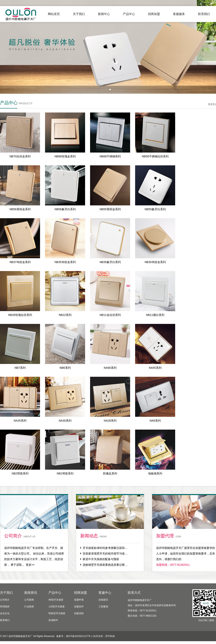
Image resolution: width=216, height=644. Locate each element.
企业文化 (5, 613)
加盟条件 (79, 607)
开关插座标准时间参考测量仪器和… (105, 548)
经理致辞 (5, 607)
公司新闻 (29, 600)
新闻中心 (104, 14)
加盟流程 (79, 613)
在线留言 (103, 600)
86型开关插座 (56, 600)
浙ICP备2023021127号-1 (79, 636)
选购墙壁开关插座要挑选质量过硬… (105, 565)
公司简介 (5, 600)
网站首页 (54, 14)
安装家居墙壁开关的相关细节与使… (105, 554)
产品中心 (129, 14)
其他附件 (53, 620)
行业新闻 (29, 607)
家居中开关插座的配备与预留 (101, 559)
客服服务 (179, 14)
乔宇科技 (110, 636)
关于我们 (79, 14)
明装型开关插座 (57, 613)
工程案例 (103, 607)
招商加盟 (154, 14)
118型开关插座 (56, 607)
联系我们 (5, 620)
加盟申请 (79, 600)
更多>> (30, 565)
